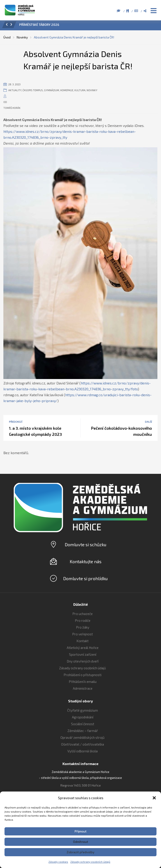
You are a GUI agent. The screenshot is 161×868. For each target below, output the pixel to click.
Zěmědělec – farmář (83, 731)
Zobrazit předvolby (80, 852)
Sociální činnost (83, 724)
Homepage (67, 90)
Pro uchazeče (83, 614)
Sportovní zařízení (83, 654)
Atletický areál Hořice (83, 648)
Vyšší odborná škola (83, 751)
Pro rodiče (83, 620)
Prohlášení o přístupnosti (83, 675)
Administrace (83, 688)
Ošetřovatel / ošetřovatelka (83, 744)
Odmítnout (81, 842)
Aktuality (15, 90)
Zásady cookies (58, 862)
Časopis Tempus (33, 90)
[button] (154, 798)
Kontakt (83, 641)
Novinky (92, 90)
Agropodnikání (83, 717)
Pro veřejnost (83, 634)
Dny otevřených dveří (83, 661)
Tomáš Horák (12, 108)
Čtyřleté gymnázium (83, 710)
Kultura (80, 90)
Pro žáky (83, 627)
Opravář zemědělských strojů (83, 737)
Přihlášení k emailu (83, 682)
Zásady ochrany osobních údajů (90, 862)
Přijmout (81, 831)
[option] (87, 26)
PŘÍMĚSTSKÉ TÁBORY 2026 (39, 25)
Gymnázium (52, 90)
